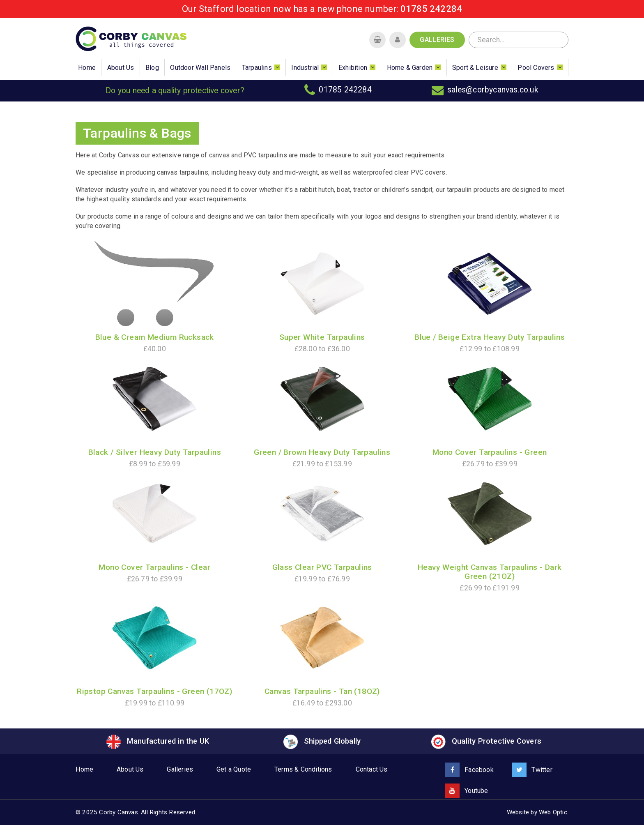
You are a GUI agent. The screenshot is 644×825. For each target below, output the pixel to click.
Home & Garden (410, 68)
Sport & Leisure (475, 68)
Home (87, 68)
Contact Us (372, 769)
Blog (152, 68)
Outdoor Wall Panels (200, 68)
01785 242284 (431, 9)
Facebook (469, 770)
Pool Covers (536, 68)
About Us (121, 68)
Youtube (467, 791)
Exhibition (353, 68)
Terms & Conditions (303, 769)
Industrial (305, 68)
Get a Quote (234, 769)
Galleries (437, 40)
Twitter (532, 770)
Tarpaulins (257, 68)
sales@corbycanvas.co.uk (493, 90)
